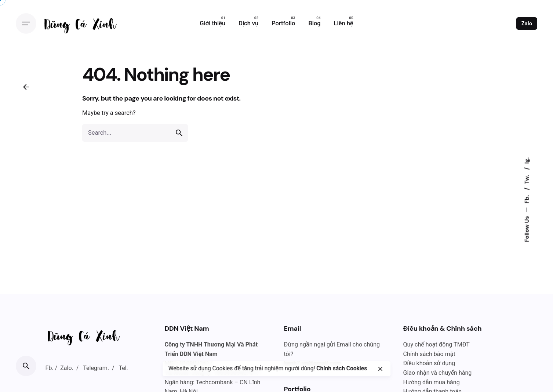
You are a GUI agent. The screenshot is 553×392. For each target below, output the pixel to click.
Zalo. (67, 368)
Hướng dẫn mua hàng (432, 382)
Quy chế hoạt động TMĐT (436, 344)
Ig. (527, 161)
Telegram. (96, 368)
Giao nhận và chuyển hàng (438, 373)
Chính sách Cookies (342, 369)
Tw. (527, 179)
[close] (380, 369)
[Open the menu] (26, 23)
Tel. (123, 368)
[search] (179, 133)
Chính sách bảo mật (429, 354)
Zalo (527, 23)
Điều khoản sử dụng (429, 363)
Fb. (527, 199)
